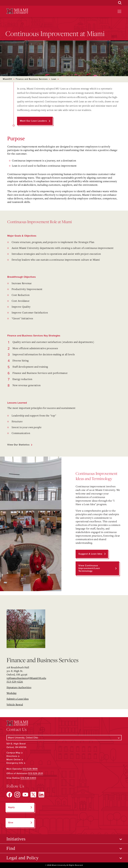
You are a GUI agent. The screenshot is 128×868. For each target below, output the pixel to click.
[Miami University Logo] (17, 11)
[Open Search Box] (120, 3)
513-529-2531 (36, 773)
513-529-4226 (15, 682)
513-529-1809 (30, 769)
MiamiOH (7, 79)
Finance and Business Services (32, 79)
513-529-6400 (28, 778)
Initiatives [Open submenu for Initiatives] (16, 839)
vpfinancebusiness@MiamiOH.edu (26, 678)
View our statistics (18, 445)
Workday (12, 693)
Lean (54, 79)
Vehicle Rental (15, 704)
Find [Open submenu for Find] (11, 848)
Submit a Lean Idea (18, 699)
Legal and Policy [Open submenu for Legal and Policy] (23, 858)
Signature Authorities (19, 687)
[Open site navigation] (119, 11)
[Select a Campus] (64, 738)
